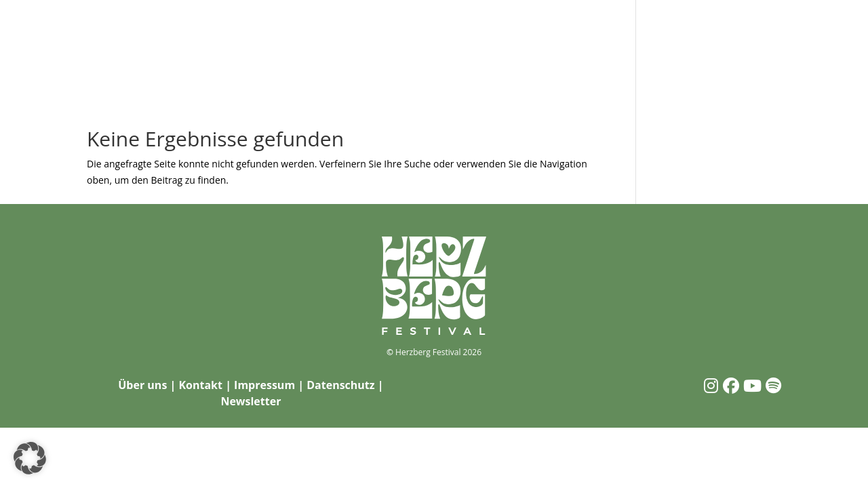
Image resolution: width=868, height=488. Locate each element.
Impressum (264, 385)
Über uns (142, 385)
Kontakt (200, 385)
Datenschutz (340, 385)
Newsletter (251, 401)
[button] (30, 458)
